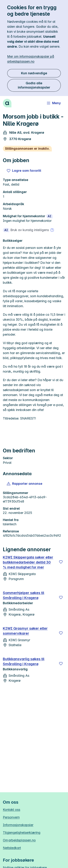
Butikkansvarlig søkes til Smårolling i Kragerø (24, 661)
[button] (25, 484)
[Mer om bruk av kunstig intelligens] (52, 230)
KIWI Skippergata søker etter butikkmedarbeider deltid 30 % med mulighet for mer (28, 562)
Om (19, 840)
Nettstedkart (12, 848)
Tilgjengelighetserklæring (22, 833)
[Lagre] (61, 562)
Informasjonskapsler (18, 825)
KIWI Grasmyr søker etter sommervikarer (25, 631)
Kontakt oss (12, 810)
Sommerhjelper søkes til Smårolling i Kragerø (24, 595)
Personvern (11, 817)
